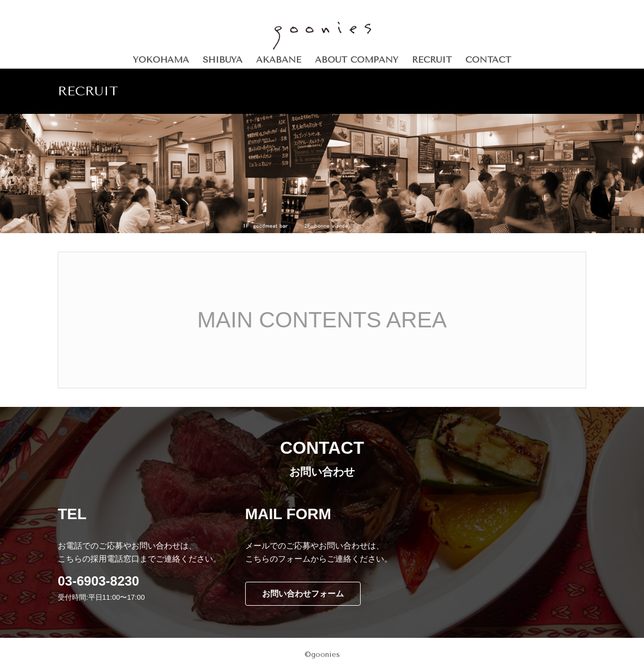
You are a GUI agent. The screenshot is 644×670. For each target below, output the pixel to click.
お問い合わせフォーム (303, 593)
